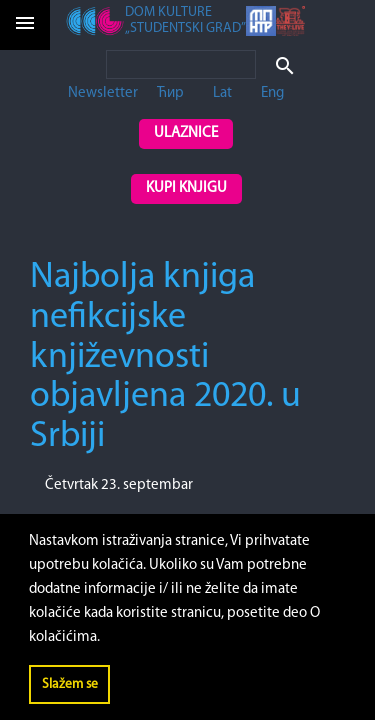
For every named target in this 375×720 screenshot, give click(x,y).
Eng (272, 93)
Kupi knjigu (186, 188)
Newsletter (103, 93)
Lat (222, 93)
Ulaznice (186, 133)
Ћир (170, 93)
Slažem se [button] (70, 684)
